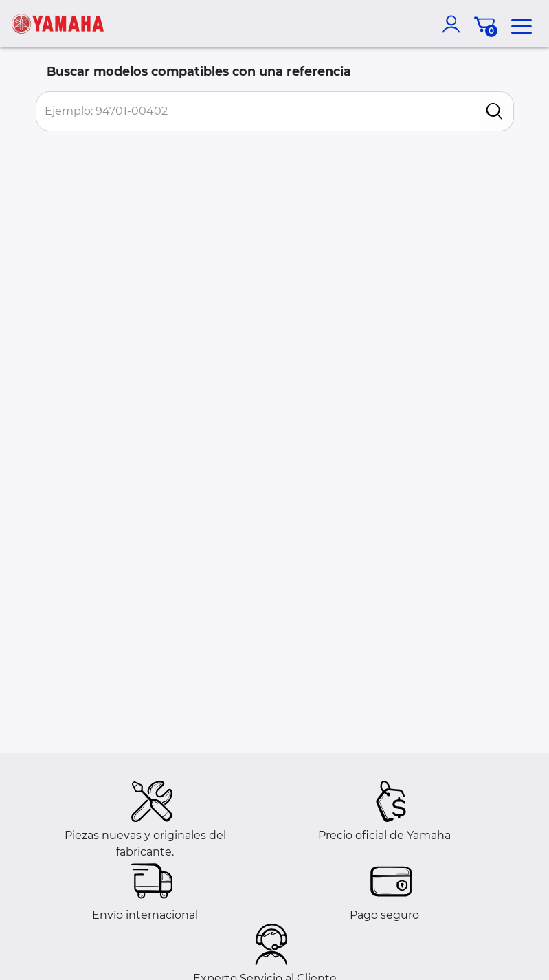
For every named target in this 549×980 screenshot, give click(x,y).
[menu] (522, 24)
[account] (454, 24)
